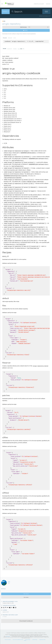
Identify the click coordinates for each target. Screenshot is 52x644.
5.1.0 (25, 27)
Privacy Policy (28, 640)
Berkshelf (10, 38)
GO (46, 12)
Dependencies (10, 49)
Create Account (39, 4)
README (4, 49)
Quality (21, 49)
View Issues (26, 597)
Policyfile (5, 38)
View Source (26, 594)
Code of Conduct (8, 640)
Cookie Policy (35, 640)
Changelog (15, 49)
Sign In (48, 4)
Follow (26, 30)
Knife (15, 38)
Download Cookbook (26, 621)
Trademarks (8, 636)
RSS (4, 21)
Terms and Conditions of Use (18, 640)
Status (25, 640)
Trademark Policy (42, 640)
